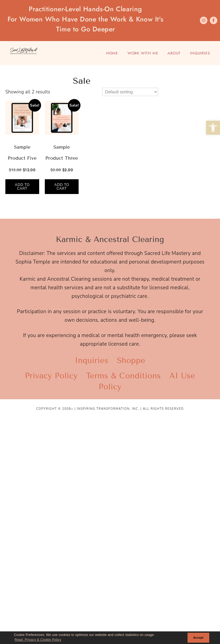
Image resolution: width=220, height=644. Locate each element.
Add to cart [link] (22, 187)
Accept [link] (198, 638)
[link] (213, 128)
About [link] (174, 53)
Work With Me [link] (143, 53)
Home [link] (112, 53)
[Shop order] (130, 92)
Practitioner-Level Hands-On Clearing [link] (85, 19)
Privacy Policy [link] (51, 376)
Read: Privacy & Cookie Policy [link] (38, 640)
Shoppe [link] (131, 361)
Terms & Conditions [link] (124, 376)
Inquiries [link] (200, 53)
